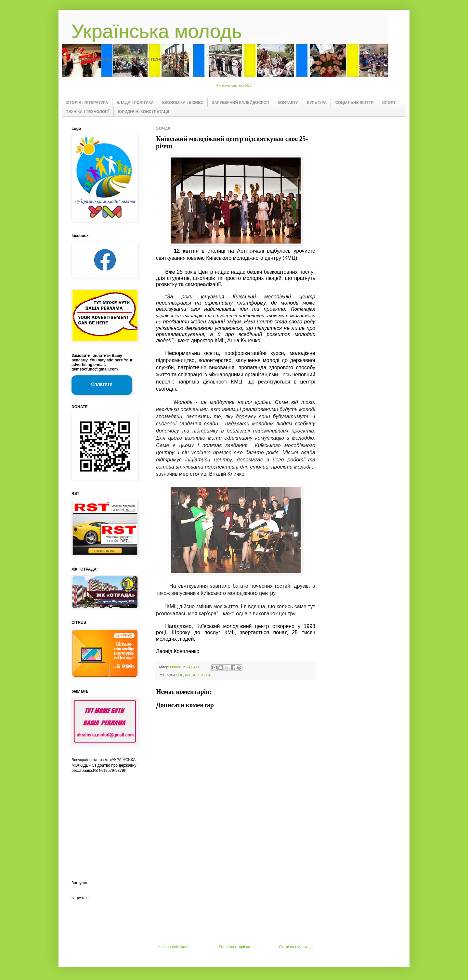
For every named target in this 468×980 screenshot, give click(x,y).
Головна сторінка (235, 947)
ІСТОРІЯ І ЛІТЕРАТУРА (87, 103)
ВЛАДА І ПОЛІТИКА (135, 103)
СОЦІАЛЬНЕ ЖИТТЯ (354, 103)
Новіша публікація (174, 947)
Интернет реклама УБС (234, 86)
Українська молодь (157, 31)
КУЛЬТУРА (317, 103)
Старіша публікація (296, 947)
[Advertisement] (236, 896)
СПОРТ (389, 103)
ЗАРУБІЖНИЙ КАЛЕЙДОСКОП (241, 103)
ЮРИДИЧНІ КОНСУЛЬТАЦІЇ (143, 112)
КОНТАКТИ (288, 103)
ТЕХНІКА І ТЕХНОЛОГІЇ (88, 112)
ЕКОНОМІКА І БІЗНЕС (183, 103)
